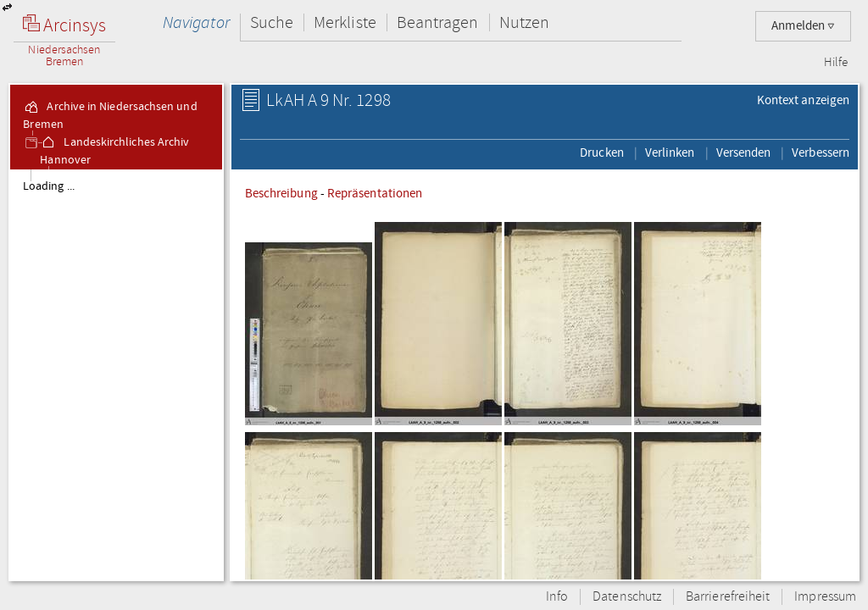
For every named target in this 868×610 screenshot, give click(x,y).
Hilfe (836, 63)
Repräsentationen (375, 193)
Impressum (825, 597)
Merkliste (345, 22)
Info (557, 597)
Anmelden (803, 26)
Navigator (196, 22)
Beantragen (438, 22)
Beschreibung (281, 193)
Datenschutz (627, 597)
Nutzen (524, 22)
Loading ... (49, 186)
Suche (272, 22)
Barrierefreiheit (728, 597)
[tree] (116, 374)
